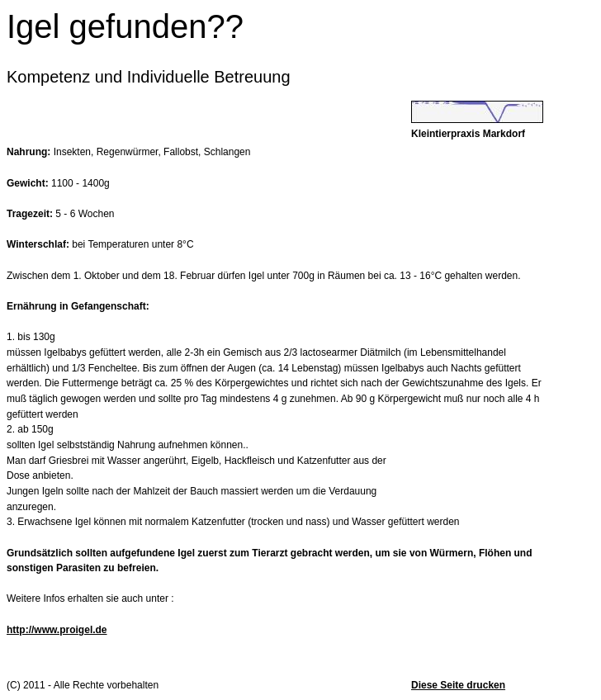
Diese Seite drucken (458, 685)
